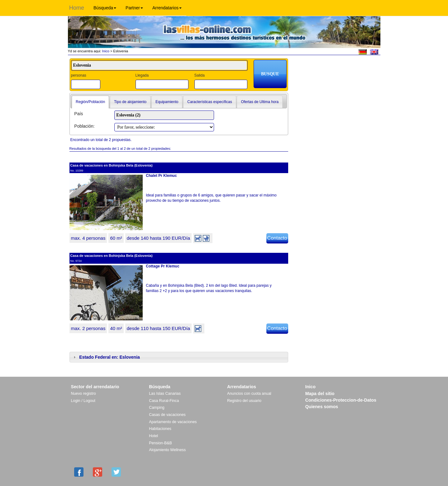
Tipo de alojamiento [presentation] (130, 102)
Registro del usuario (244, 401)
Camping (157, 408)
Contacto (277, 238)
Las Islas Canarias (165, 394)
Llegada (142, 75)
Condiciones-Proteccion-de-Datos (341, 400)
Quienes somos (322, 407)
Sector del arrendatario (95, 387)
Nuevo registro (83, 394)
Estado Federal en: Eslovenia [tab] (106, 357)
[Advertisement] (336, 77)
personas (79, 75)
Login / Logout (83, 401)
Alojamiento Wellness (167, 450)
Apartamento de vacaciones (173, 422)
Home (77, 8)
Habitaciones (160, 429)
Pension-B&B (160, 443)
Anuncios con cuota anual (249, 394)
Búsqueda (105, 8)
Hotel (153, 436)
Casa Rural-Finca (164, 401)
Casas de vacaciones (167, 415)
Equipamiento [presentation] (167, 102)
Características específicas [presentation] (210, 102)
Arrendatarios (167, 8)
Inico (105, 51)
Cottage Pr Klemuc (162, 266)
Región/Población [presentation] (90, 102)
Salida (199, 75)
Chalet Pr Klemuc (161, 176)
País (79, 114)
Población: (84, 126)
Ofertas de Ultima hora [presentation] (260, 102)
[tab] (90, 102)
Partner (134, 8)
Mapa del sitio (320, 394)
